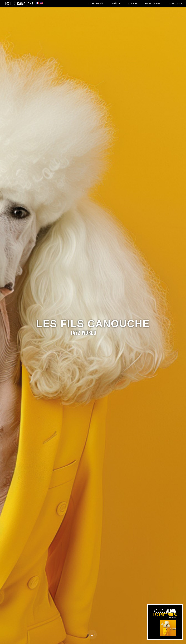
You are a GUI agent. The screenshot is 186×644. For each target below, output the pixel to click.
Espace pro (153, 4)
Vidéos (115, 4)
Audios (133, 4)
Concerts (96, 4)
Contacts (176, 4)
